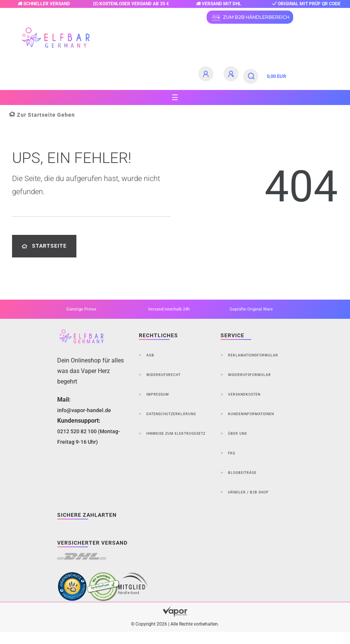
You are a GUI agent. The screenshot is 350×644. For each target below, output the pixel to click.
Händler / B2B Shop (248, 492)
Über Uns (237, 434)
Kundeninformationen (251, 414)
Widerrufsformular (250, 375)
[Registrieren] (232, 74)
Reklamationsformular (253, 355)
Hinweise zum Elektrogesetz (176, 434)
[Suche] (252, 76)
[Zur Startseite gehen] (42, 115)
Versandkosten (244, 394)
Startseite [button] (44, 246)
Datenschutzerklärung (171, 414)
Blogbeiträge (242, 473)
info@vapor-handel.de (84, 410)
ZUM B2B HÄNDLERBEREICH (250, 18)
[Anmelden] (207, 74)
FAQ (232, 453)
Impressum (158, 394)
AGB (150, 355)
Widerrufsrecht (164, 375)
